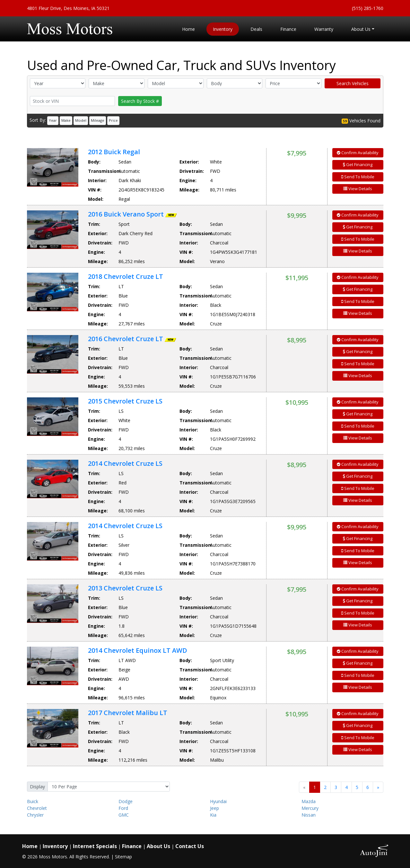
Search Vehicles (353, 83)
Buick (33, 801)
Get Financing (358, 164)
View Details (358, 189)
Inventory (55, 846)
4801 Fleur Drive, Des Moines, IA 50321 (68, 8)
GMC (124, 815)
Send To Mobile (358, 177)
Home (30, 846)
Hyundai (218, 801)
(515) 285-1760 (368, 8)
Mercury (310, 808)
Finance (132, 846)
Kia (213, 815)
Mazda (309, 801)
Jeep (214, 808)
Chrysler (35, 815)
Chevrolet (37, 808)
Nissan (309, 815)
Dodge (126, 801)
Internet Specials (95, 846)
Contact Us (190, 846)
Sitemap (123, 857)
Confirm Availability (358, 153)
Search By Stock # (140, 101)
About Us (158, 846)
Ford (123, 808)
